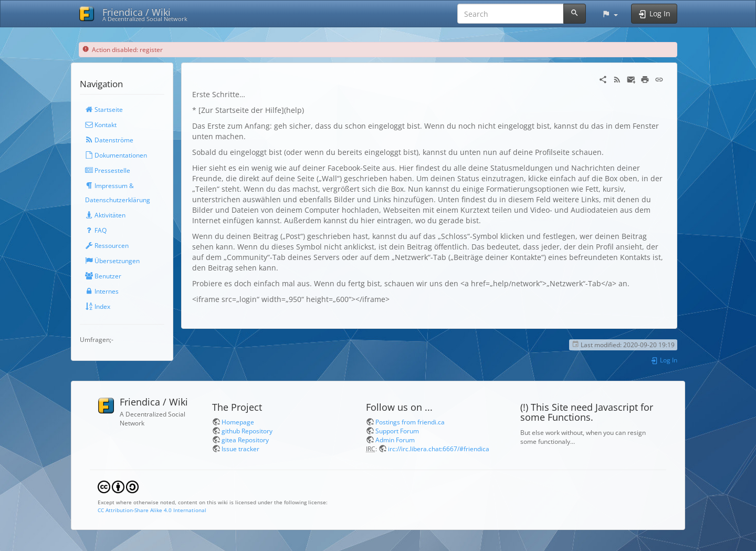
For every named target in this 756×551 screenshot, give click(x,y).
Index (98, 306)
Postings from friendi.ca (410, 422)
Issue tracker (240, 449)
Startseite (104, 109)
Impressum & (109, 185)
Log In (664, 360)
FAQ (96, 230)
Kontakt (101, 124)
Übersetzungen (112, 261)
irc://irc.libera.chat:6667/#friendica (439, 449)
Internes (102, 291)
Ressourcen (107, 245)
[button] (610, 14)
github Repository (247, 431)
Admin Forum (395, 440)
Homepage (238, 422)
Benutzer (103, 276)
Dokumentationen (116, 155)
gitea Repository (245, 440)
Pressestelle (108, 170)
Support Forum (397, 431)
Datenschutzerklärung (118, 200)
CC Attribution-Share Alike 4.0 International (152, 510)
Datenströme (109, 140)
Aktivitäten (105, 215)
